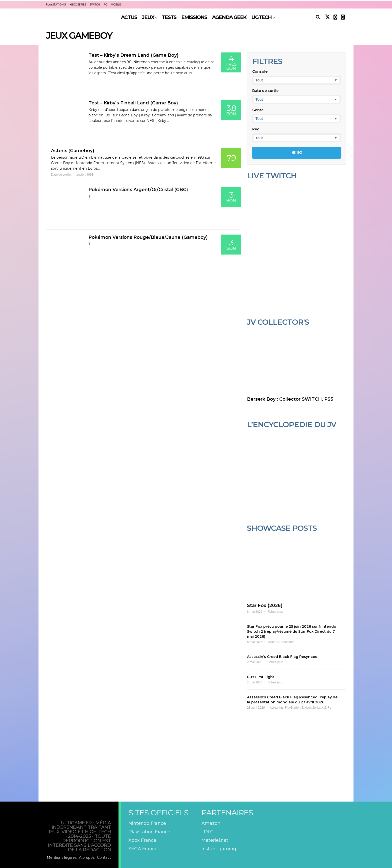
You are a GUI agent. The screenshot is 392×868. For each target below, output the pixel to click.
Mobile (116, 4)
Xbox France (142, 840)
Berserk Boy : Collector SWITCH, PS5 (290, 399)
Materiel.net (215, 840)
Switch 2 (273, 642)
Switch (95, 4)
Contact (104, 858)
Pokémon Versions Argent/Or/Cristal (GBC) (138, 190)
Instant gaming (219, 849)
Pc (329, 708)
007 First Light (261, 677)
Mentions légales (62, 858)
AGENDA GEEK (229, 17)
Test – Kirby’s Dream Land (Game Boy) (133, 55)
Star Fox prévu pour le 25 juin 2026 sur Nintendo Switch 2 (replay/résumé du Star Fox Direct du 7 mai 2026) (292, 631)
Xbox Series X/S (315, 708)
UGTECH (261, 17)
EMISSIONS (194, 17)
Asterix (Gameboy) (73, 151)
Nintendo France (147, 823)
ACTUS (129, 17)
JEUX (148, 17)
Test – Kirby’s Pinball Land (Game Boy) (133, 103)
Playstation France (149, 832)
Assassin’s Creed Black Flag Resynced (282, 657)
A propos (87, 858)
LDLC (207, 832)
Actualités (287, 642)
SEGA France (143, 849)
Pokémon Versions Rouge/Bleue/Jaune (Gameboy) (148, 237)
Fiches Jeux (275, 612)
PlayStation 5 (56, 4)
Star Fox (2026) (265, 605)
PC (105, 4)
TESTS (169, 17)
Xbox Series (78, 4)
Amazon (211, 823)
